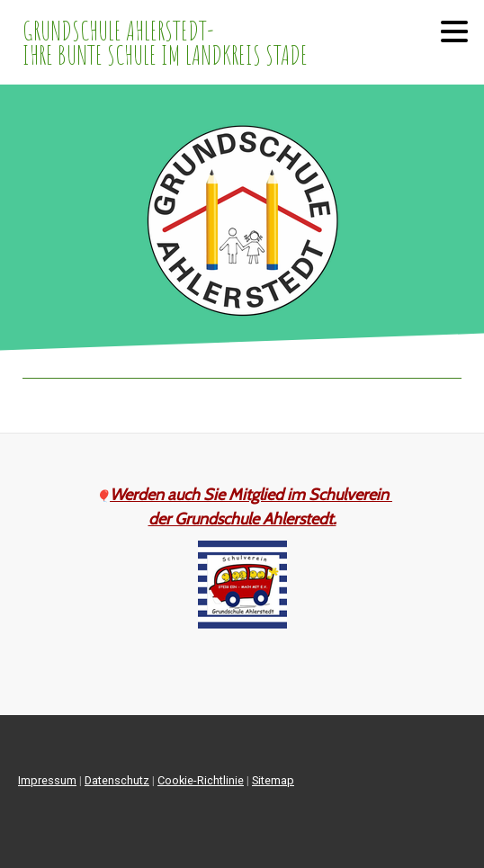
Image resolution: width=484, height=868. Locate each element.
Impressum (47, 780)
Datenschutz (117, 780)
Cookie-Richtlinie (201, 780)
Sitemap (273, 780)
